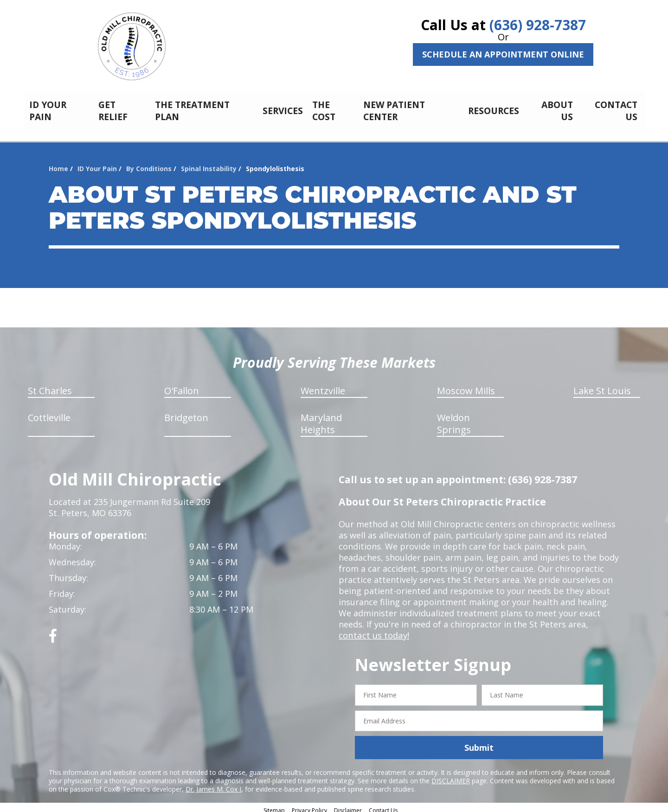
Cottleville (49, 412)
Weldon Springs (454, 419)
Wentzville (323, 386)
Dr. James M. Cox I (213, 784)
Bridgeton (186, 412)
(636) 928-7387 (538, 25)
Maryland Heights (321, 419)
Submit (479, 742)
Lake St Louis (602, 386)
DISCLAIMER (451, 776)
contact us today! (373, 630)
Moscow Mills (466, 386)
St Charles (50, 386)
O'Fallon (182, 386)
